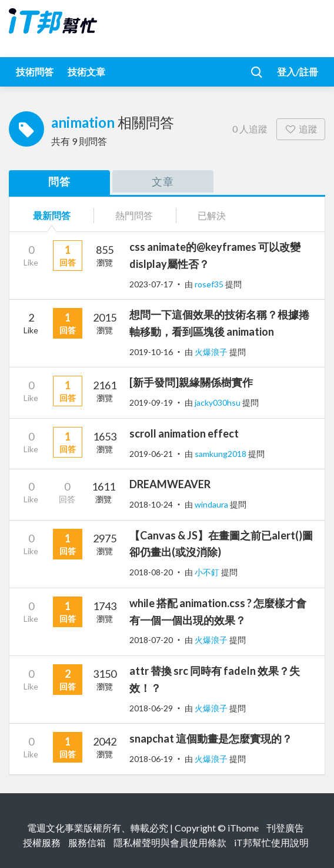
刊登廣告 (285, 828)
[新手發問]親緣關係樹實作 (191, 382)
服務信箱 (87, 842)
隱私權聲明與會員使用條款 (170, 842)
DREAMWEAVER (170, 484)
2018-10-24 (151, 504)
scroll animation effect (184, 433)
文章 (163, 181)
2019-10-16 (151, 352)
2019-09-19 (151, 402)
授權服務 (42, 842)
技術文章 (86, 72)
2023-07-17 (151, 284)
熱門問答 (134, 215)
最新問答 (52, 215)
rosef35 (210, 284)
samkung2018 (221, 454)
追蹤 (301, 129)
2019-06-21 (151, 454)
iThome (243, 828)
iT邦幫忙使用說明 (271, 842)
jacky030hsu (218, 402)
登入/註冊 (298, 72)
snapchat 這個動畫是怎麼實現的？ (211, 738)
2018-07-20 (151, 640)
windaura (212, 504)
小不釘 (208, 572)
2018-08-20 (151, 572)
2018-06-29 (151, 708)
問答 (59, 181)
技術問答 (35, 72)
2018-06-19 (151, 759)
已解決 (212, 215)
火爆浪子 (212, 352)
